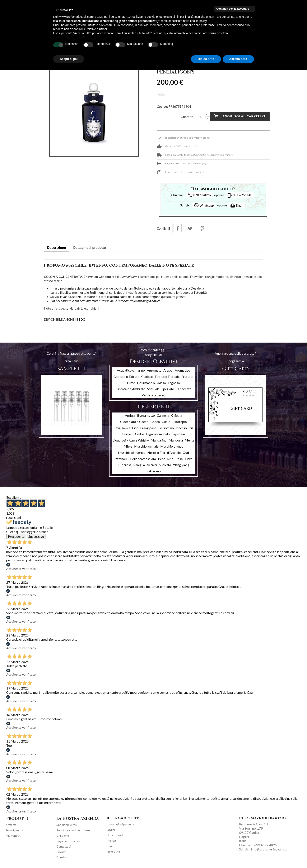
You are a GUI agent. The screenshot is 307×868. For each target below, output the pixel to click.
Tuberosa (125, 465)
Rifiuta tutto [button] (206, 59)
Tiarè (188, 459)
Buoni (110, 846)
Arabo (168, 370)
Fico (135, 428)
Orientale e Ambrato (130, 389)
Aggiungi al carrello (240, 116)
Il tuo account (123, 818)
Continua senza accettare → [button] (234, 9)
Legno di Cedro (133, 434)
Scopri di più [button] (69, 59)
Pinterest (202, 228)
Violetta (165, 465)
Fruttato (187, 376)
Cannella (163, 415)
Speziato (168, 389)
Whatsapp (204, 205)
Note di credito (116, 835)
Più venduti (14, 836)
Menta (190, 440)
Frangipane (148, 428)
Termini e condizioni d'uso (73, 830)
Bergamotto (146, 415)
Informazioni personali (121, 824)
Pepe (162, 459)
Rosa (179, 459)
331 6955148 (240, 195)
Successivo (36, 536)
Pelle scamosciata (143, 459)
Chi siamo (63, 836)
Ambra (130, 415)
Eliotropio (180, 422)
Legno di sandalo (158, 434)
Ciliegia (177, 415)
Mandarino (159, 440)
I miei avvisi (114, 851)
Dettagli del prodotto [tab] (90, 248)
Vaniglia (139, 465)
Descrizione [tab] (57, 248)
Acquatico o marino (131, 370)
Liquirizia (178, 434)
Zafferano (153, 471)
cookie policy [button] (198, 21)
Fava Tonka (122, 428)
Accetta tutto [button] (238, 59)
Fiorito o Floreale (167, 376)
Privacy (61, 852)
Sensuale (153, 389)
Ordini (111, 830)
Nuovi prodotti (16, 830)
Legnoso (174, 383)
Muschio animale (146, 446)
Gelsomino (166, 428)
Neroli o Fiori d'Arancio (164, 452)
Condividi (177, 228)
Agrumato (154, 370)
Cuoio (166, 422)
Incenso (181, 428)
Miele (128, 446)
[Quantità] (200, 116)
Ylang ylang (181, 465)
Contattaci (64, 846)
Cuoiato (147, 376)
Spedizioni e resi (67, 825)
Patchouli (122, 459)
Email (237, 206)
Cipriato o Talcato (126, 376)
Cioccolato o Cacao (134, 422)
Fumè (131, 383)
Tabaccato (184, 389)
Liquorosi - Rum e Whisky (131, 440)
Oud (186, 452)
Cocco (155, 422)
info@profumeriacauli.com (270, 849)
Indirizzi (111, 841)
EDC (82, 319)
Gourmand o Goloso (152, 383)
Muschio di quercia (132, 452)
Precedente (16, 536)
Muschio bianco (172, 446)
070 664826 (199, 195)
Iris (191, 428)
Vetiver (152, 465)
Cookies (62, 857)
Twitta (190, 228)
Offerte (11, 825)
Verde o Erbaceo (154, 395)
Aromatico (182, 370)
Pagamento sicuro (68, 841)
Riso (170, 459)
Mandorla (176, 440)
